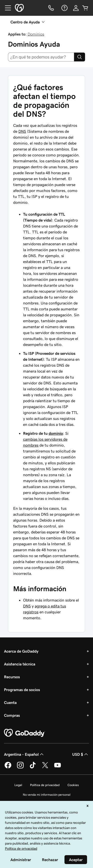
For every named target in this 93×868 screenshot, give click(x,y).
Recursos (12, 677)
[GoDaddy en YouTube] (58, 768)
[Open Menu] (6, 8)
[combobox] (41, 57)
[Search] (80, 57)
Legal (18, 785)
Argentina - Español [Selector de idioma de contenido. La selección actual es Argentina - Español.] (24, 754)
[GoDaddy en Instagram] (20, 768)
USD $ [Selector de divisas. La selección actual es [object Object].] (81, 754)
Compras (12, 715)
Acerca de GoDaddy (21, 651)
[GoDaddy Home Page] (25, 733)
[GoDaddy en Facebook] (8, 768)
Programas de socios (22, 690)
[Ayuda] (64, 8)
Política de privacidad (45, 785)
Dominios (36, 34)
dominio (56, 433)
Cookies (73, 785)
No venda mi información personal (47, 795)
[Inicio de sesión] (76, 8)
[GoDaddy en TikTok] (33, 768)
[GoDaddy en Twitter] (45, 768)
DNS (22, 131)
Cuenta (10, 702)
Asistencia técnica (20, 664)
